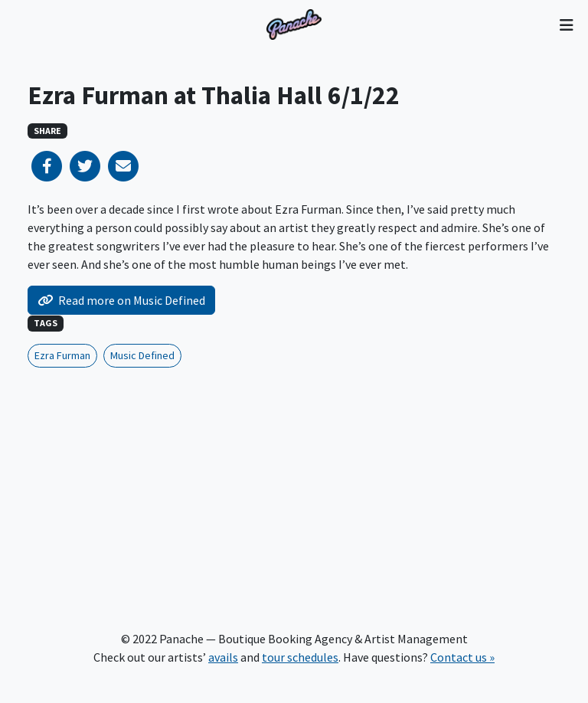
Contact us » (462, 657)
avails (223, 657)
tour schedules (300, 657)
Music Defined (142, 355)
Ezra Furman (62, 355)
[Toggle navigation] (566, 25)
